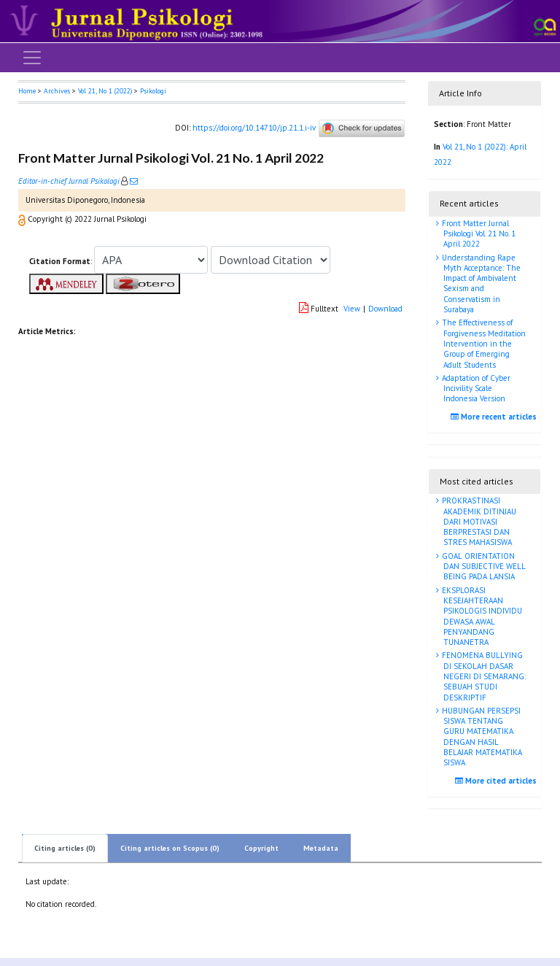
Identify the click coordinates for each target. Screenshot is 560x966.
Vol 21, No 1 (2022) (105, 91)
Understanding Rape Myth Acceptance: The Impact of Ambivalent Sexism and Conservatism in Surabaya (480, 283)
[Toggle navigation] (32, 58)
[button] (23, 219)
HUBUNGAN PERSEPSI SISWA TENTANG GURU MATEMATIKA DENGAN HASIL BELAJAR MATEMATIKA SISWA (481, 737)
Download (385, 309)
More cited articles (498, 781)
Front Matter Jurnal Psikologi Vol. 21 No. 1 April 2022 (478, 234)
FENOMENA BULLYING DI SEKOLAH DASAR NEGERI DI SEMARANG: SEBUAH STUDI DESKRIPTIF (483, 676)
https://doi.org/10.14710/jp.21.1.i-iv (254, 128)
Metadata (321, 848)
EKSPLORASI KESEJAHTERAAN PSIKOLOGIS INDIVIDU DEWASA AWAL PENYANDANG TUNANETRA (481, 616)
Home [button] (27, 91)
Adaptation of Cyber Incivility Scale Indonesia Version (475, 389)
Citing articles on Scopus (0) (170, 848)
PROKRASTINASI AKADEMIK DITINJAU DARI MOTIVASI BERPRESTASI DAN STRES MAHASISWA (478, 521)
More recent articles (495, 417)
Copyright (261, 848)
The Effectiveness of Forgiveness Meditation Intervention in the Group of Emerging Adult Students (483, 343)
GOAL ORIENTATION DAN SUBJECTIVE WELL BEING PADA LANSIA (483, 567)
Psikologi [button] (153, 91)
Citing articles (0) (65, 848)
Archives (57, 91)
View (352, 309)
